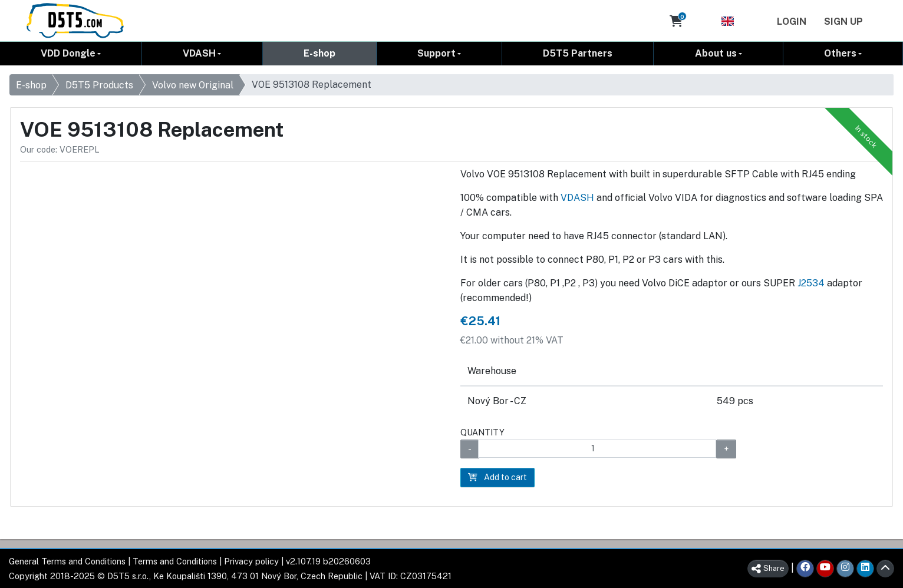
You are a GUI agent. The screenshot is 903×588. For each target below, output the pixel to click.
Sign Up (843, 22)
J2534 (811, 283)
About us (716, 53)
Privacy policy (251, 561)
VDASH (199, 53)
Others (840, 53)
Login (792, 22)
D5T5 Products (99, 85)
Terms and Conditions (175, 561)
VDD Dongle (68, 53)
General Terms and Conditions (67, 561)
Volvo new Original (193, 85)
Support (436, 53)
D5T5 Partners (578, 53)
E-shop (319, 53)
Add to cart (497, 477)
